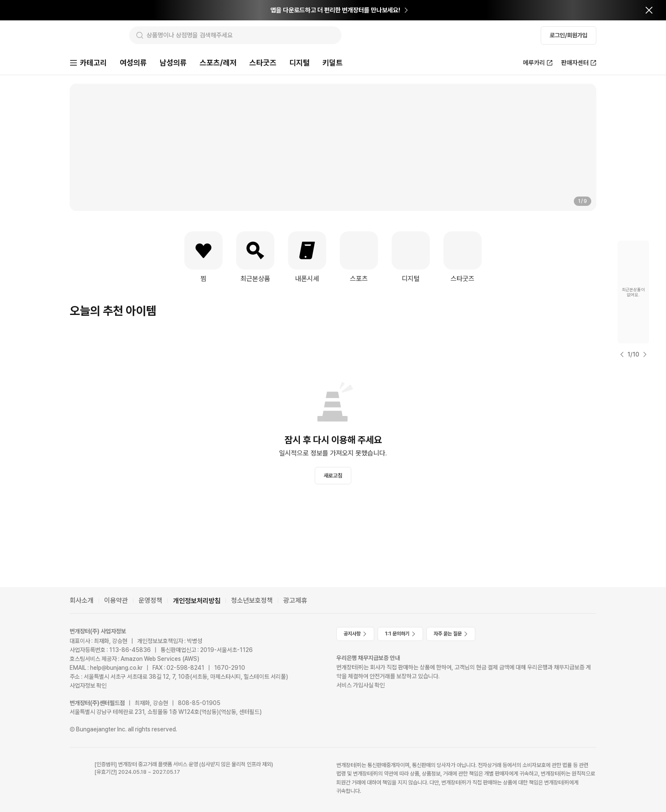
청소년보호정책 (252, 600)
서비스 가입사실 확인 (361, 685)
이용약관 (116, 600)
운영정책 (150, 600)
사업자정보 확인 (88, 686)
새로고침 (333, 476)
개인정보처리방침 (197, 601)
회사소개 (82, 600)
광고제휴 (295, 600)
